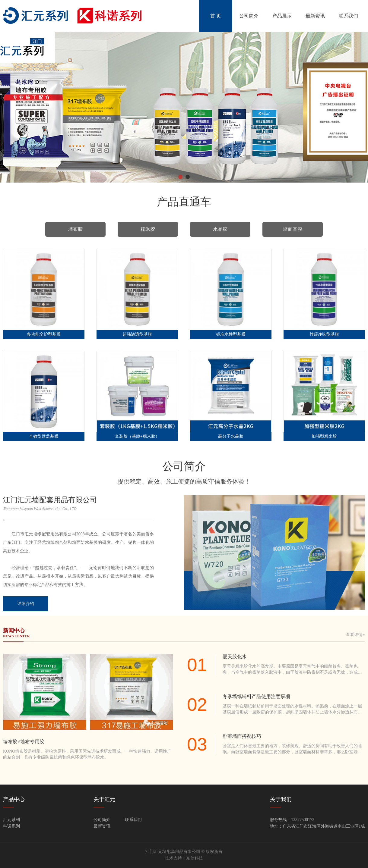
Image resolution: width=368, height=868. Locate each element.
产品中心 (14, 799)
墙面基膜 (293, 229)
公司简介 (249, 16)
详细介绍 (26, 604)
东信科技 (195, 858)
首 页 (216, 16)
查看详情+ (355, 635)
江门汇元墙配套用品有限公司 (50, 500)
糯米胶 (148, 229)
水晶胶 (220, 229)
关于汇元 (104, 799)
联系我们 (348, 16)
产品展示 (282, 16)
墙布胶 (75, 229)
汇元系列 (11, 820)
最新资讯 (315, 16)
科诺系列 (11, 826)
